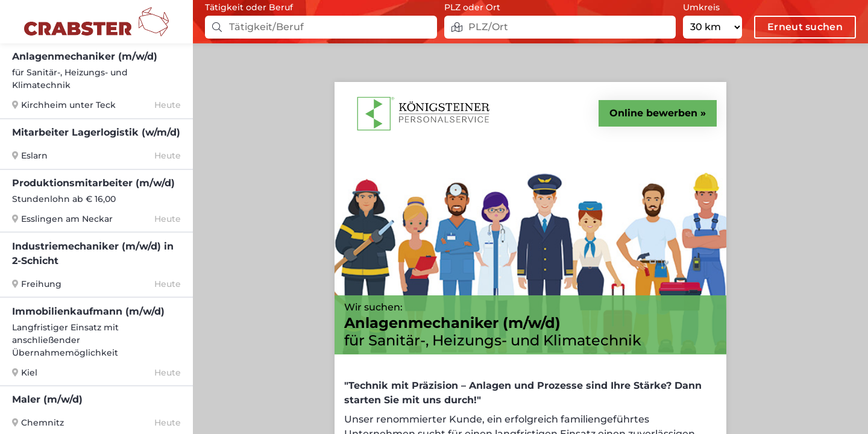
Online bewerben (653, 113)
